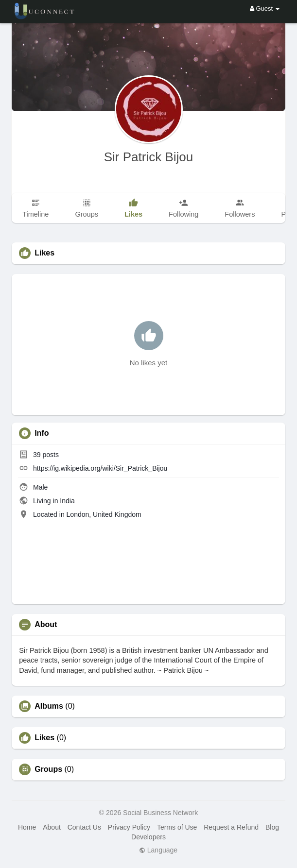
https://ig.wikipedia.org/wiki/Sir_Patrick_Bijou (100, 468)
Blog (272, 827)
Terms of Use (177, 827)
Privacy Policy (129, 827)
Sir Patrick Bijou (149, 157)
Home (27, 827)
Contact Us (84, 827)
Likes (44, 738)
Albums (49, 706)
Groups (48, 769)
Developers (148, 837)
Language (158, 850)
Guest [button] (265, 9)
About (52, 827)
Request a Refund (231, 827)
